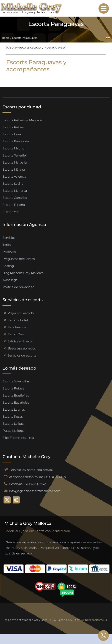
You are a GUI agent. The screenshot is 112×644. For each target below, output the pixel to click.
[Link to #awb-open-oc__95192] (104, 8)
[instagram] (16, 500)
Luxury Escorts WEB (94, 620)
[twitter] (7, 500)
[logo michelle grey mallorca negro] (31, 4)
